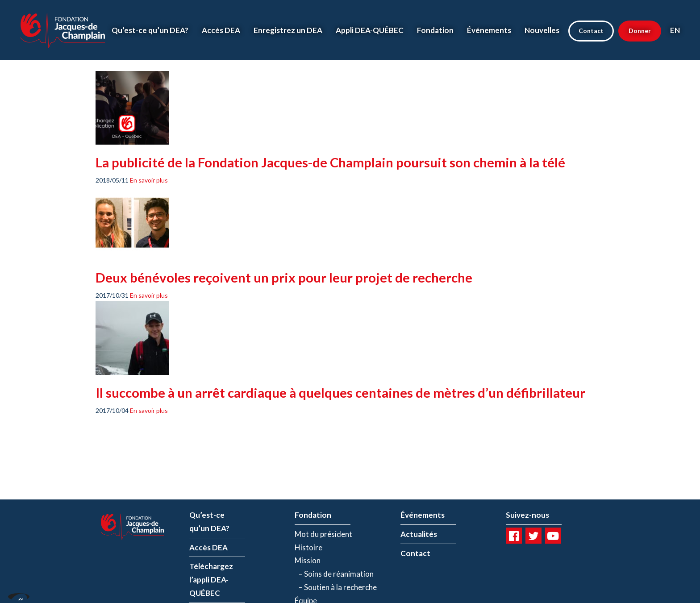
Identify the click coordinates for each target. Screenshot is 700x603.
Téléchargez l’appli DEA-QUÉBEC (211, 580)
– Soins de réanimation (334, 574)
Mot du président (323, 534)
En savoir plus (149, 180)
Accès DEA (221, 30)
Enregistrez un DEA (288, 30)
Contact (591, 31)
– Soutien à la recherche (336, 587)
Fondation (435, 30)
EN (675, 30)
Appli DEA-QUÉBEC (370, 30)
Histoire (308, 547)
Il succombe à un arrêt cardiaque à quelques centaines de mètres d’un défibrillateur (340, 393)
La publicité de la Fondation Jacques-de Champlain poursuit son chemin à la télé (330, 162)
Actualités (419, 534)
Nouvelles (542, 30)
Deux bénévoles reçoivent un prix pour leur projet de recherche (284, 277)
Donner (640, 31)
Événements (489, 30)
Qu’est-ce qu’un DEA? (150, 30)
